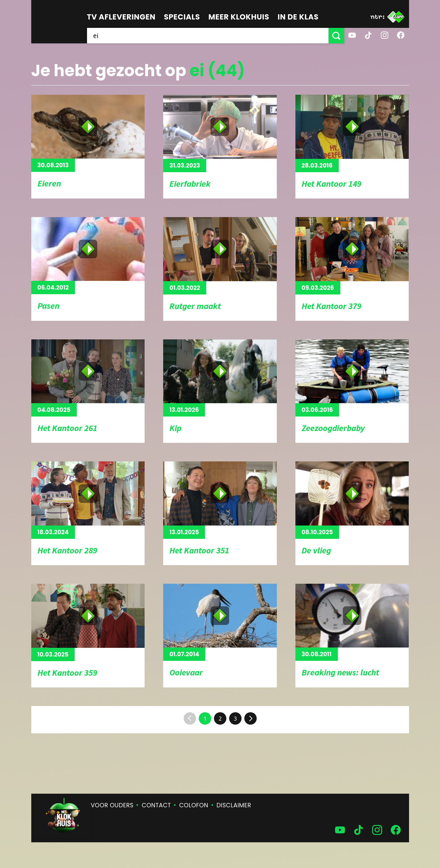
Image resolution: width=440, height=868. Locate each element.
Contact (156, 805)
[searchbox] (208, 36)
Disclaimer (234, 805)
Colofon (194, 805)
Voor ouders (112, 805)
